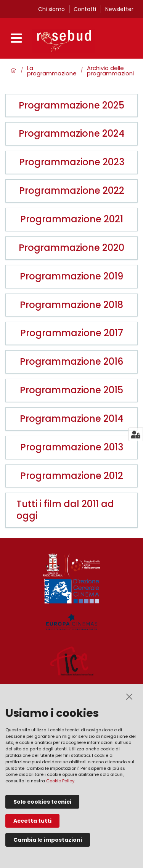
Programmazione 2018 (71, 305)
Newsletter (119, 9)
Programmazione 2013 (72, 448)
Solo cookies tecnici (42, 802)
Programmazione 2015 (71, 390)
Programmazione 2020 (71, 248)
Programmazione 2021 (72, 219)
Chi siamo (51, 9)
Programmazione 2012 (72, 476)
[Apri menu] (18, 39)
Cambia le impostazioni (48, 840)
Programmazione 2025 (71, 106)
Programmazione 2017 (72, 333)
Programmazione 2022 (72, 191)
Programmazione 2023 (72, 162)
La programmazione (52, 71)
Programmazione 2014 (72, 419)
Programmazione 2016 (71, 362)
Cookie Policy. (61, 781)
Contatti (85, 9)
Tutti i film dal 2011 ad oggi (65, 510)
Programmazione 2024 (72, 134)
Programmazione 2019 (71, 277)
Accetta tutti (32, 821)
